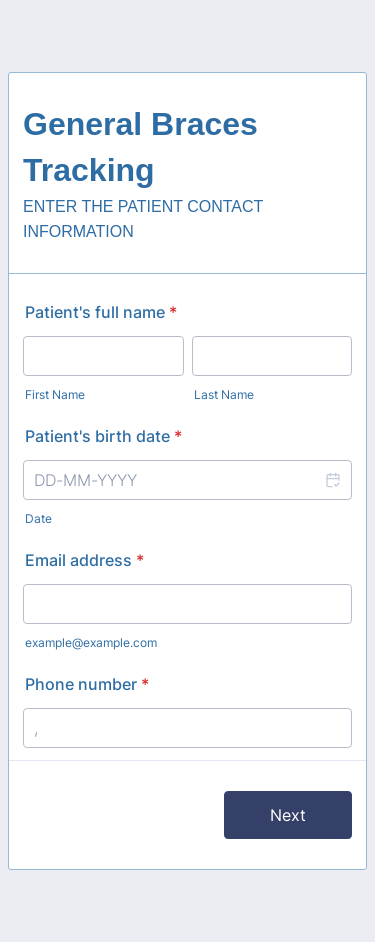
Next (288, 815)
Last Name (224, 394)
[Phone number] (187, 728)
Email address (84, 560)
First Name (55, 394)
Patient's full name (101, 312)
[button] (332, 480)
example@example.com (91, 642)
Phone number (87, 684)
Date (38, 518)
